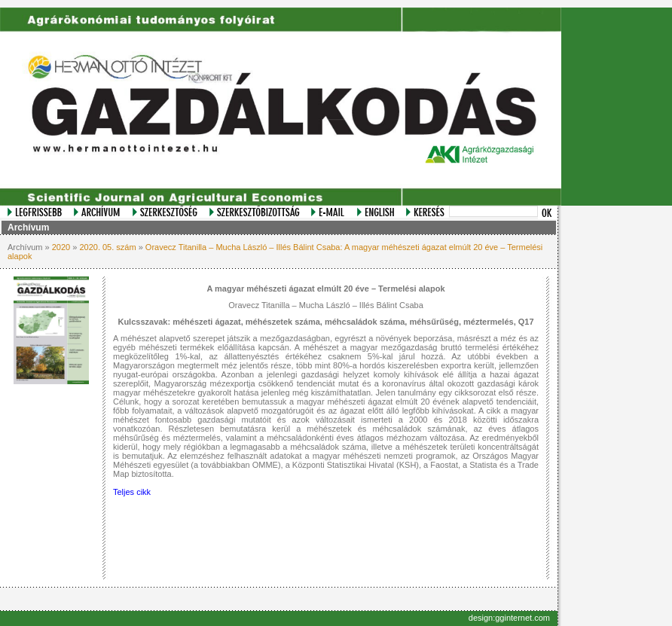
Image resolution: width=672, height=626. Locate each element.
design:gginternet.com (509, 618)
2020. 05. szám (107, 247)
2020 (61, 247)
